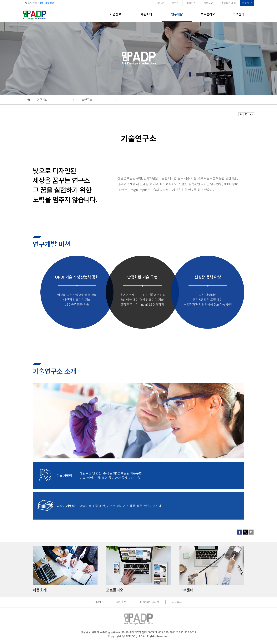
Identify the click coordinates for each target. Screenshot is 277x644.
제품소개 (146, 14)
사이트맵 (177, 602)
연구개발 (177, 14)
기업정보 (115, 14)
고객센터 (239, 14)
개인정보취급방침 (149, 602)
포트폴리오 (208, 14)
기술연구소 (86, 100)
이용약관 (121, 602)
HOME (99, 602)
